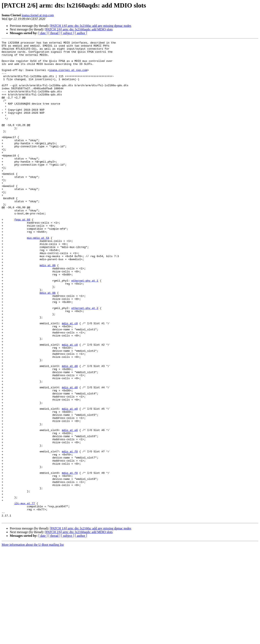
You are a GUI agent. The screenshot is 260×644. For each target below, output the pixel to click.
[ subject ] (68, 33)
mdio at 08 (48, 343)
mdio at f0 (70, 534)
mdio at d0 (70, 431)
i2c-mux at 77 (24, 596)
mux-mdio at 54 (38, 277)
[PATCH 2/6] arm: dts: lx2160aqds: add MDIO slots (79, 29)
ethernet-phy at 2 (85, 362)
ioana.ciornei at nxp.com (38, 15)
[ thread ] (54, 33)
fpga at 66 (22, 255)
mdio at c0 (70, 380)
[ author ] (81, 33)
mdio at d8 (70, 457)
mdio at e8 (70, 508)
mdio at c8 (70, 406)
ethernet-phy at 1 (85, 329)
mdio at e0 (70, 482)
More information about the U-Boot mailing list (33, 640)
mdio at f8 (70, 559)
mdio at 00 (48, 310)
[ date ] (43, 33)
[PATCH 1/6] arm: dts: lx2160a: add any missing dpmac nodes (90, 26)
